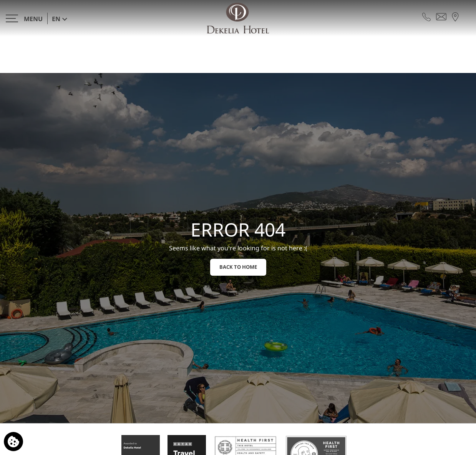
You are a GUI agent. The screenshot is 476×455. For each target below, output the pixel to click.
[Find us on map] (455, 16)
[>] (24, 18)
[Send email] (441, 16)
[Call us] (426, 16)
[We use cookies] (13, 442)
